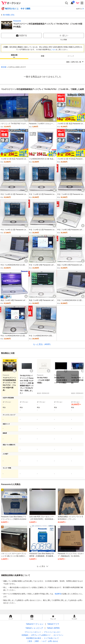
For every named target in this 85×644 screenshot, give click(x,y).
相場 (42, 56)
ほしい (64, 36)
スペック (71, 56)
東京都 (4, 67)
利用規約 (25, 635)
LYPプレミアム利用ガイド (41, 635)
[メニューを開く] (82, 3)
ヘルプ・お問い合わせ (50, 641)
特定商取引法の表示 (34, 638)
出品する (21, 36)
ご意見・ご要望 (33, 641)
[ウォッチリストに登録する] (14, 371)
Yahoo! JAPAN (53, 628)
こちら (53, 49)
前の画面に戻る (9, 15)
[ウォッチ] (26, 120)
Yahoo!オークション (35, 624)
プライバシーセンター (52, 632)
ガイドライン (58, 635)
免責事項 (58, 594)
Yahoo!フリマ (53, 624)
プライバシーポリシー (33, 632)
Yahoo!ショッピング (34, 628)
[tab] (14, 56)
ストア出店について (51, 638)
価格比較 (14, 56)
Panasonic (17, 21)
